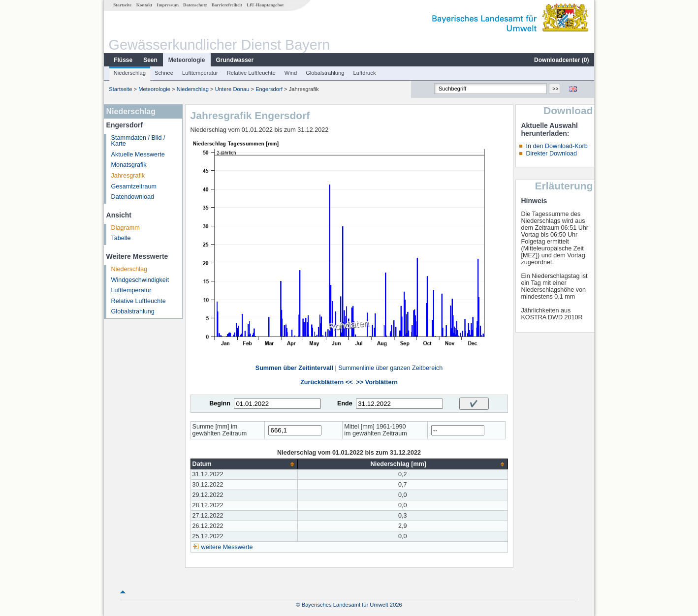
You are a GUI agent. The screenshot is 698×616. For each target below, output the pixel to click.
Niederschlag (130, 73)
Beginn (220, 403)
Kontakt (144, 5)
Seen (150, 60)
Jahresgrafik (128, 176)
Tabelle (121, 238)
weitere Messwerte (227, 547)
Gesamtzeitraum (134, 186)
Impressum (168, 5)
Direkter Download (551, 154)
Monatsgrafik (129, 165)
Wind (291, 73)
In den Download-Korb (556, 146)
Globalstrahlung (325, 73)
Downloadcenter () (561, 60)
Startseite (122, 5)
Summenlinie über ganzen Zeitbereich (390, 368)
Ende (345, 403)
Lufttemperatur (200, 73)
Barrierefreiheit (227, 5)
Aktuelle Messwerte (138, 154)
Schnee (164, 73)
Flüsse (123, 60)
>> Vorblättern (377, 382)
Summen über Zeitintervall (294, 368)
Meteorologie (187, 60)
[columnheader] (244, 464)
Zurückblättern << (326, 382)
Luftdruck (365, 73)
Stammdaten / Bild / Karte (138, 141)
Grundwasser (235, 60)
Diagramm (126, 228)
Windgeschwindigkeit (140, 280)
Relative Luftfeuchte (251, 73)
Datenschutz (195, 5)
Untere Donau (232, 89)
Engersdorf (269, 89)
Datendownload (133, 197)
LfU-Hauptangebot (265, 5)
